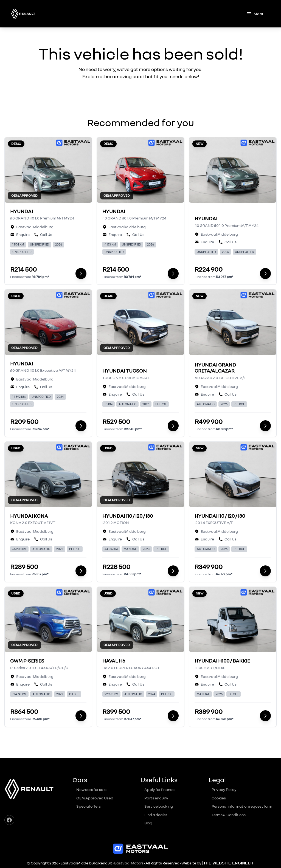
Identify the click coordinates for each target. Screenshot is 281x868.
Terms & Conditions (229, 815)
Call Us (43, 234)
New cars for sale (91, 789)
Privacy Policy (224, 789)
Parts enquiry (156, 798)
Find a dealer (156, 815)
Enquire (20, 234)
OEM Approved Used (95, 798)
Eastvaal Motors (129, 863)
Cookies (219, 798)
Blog (148, 823)
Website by (218, 863)
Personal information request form (242, 806)
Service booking (159, 806)
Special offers (88, 806)
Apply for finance (159, 789)
